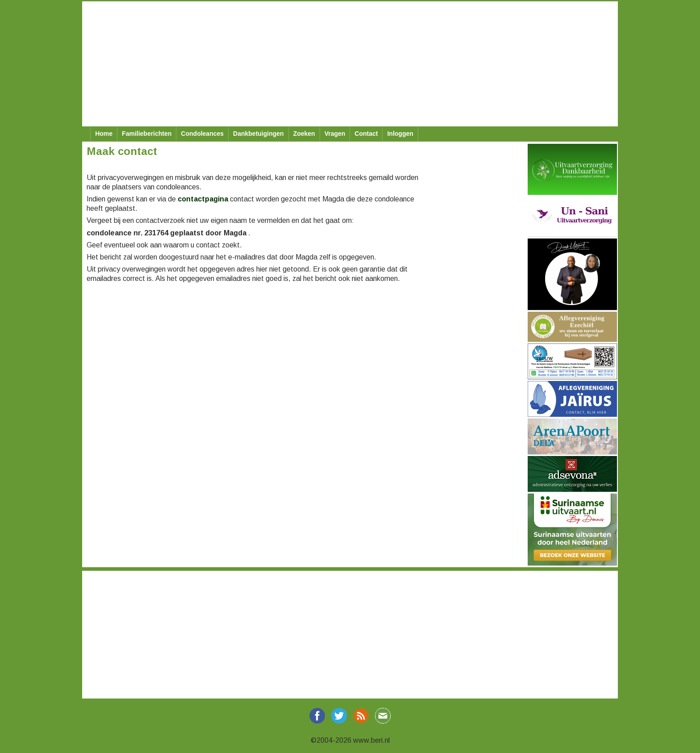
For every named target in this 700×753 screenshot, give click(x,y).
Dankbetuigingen (258, 134)
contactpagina (203, 199)
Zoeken (304, 134)
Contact (366, 134)
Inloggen (400, 134)
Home (104, 134)
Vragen (335, 134)
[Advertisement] (350, 64)
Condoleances (202, 134)
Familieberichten (147, 134)
